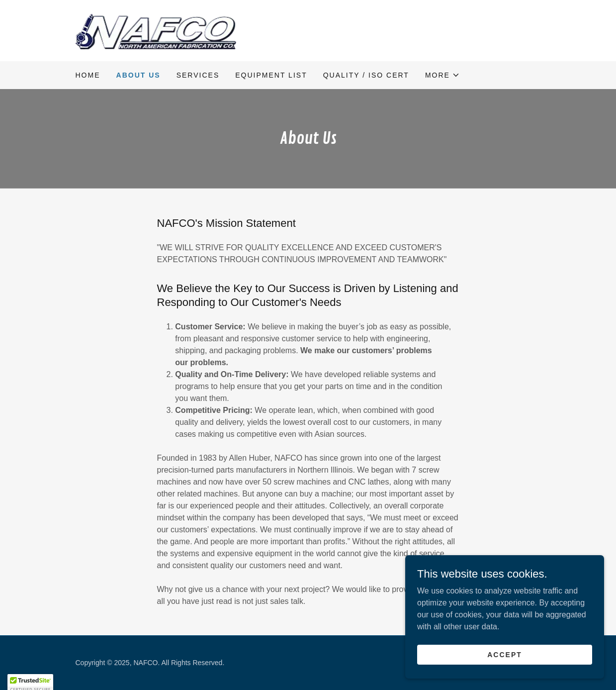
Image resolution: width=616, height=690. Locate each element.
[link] (156, 30)
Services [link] (198, 75)
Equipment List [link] (271, 75)
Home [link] (88, 75)
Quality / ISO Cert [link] (366, 75)
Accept (505, 654)
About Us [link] (138, 75)
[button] (442, 75)
